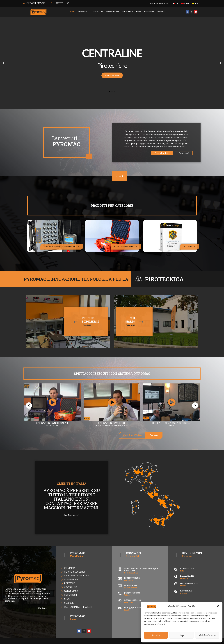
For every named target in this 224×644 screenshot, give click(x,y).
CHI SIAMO (130, 320)
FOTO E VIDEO (113, 12)
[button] (218, 606)
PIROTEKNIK (186, 591)
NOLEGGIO (149, 12)
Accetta (156, 635)
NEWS (139, 12)
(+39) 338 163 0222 (132, 600)
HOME (72, 12)
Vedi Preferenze (207, 635)
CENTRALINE (98, 12)
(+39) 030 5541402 (132, 593)
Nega (182, 635)
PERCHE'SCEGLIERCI (90, 320)
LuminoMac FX (187, 576)
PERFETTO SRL (187, 569)
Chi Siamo (84, 12)
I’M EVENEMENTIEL (189, 583)
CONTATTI (161, 12)
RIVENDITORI (128, 12)
